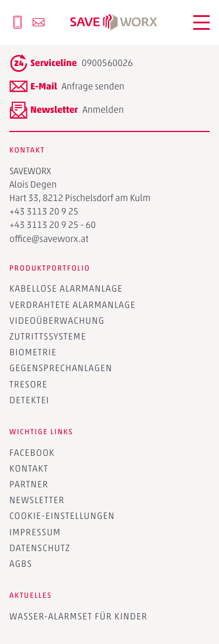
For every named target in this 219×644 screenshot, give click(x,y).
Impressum (35, 532)
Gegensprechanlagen (61, 368)
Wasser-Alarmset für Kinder (79, 616)
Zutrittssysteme (48, 336)
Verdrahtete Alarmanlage (72, 305)
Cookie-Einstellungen (62, 516)
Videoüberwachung (57, 321)
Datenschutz (40, 548)
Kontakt (29, 468)
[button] (201, 22)
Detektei (29, 400)
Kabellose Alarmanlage (66, 288)
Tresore (28, 384)
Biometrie (33, 352)
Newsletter (37, 500)
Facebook (32, 453)
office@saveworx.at (49, 239)
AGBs (21, 564)
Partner (29, 484)
